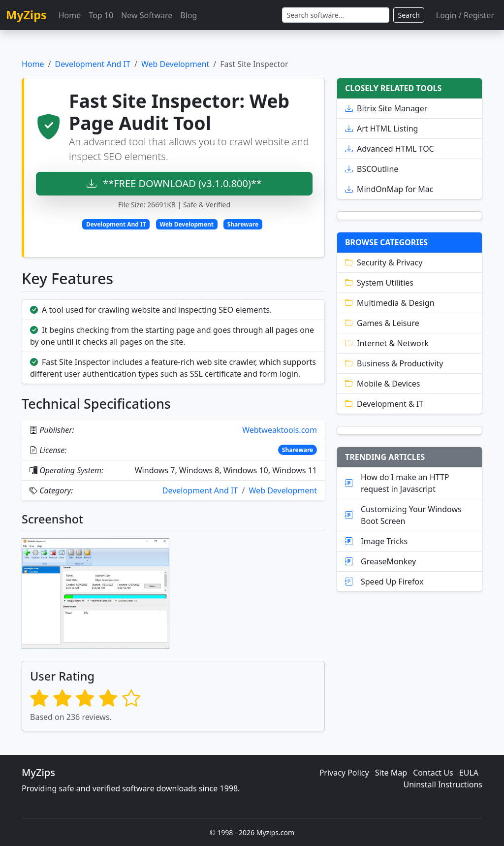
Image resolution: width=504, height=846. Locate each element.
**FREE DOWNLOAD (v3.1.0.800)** (174, 183)
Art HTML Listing (381, 129)
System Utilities (379, 283)
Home (70, 15)
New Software (147, 15)
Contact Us (433, 773)
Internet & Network (387, 343)
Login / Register (465, 15)
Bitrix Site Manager (386, 108)
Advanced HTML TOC (390, 149)
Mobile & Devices (382, 384)
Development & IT (384, 404)
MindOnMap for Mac (389, 189)
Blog (189, 15)
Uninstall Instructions (443, 784)
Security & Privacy (384, 262)
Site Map (391, 773)
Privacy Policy (344, 773)
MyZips (26, 15)
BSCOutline (372, 169)
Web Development (175, 64)
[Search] (336, 15)
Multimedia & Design (390, 303)
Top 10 (101, 15)
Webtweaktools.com (280, 430)
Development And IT (92, 64)
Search (409, 15)
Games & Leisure (382, 323)
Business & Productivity (394, 363)
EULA (469, 773)
